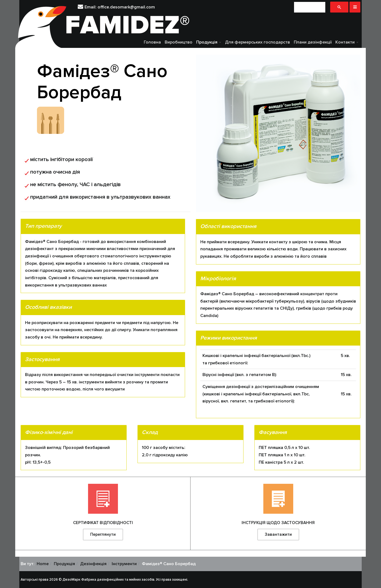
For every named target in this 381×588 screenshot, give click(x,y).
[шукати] (310, 7)
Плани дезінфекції (313, 42)
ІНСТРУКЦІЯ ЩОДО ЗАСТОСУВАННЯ (278, 523)
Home (43, 564)
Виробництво (179, 42)
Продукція (209, 42)
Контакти (347, 42)
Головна (152, 42)
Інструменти (124, 564)
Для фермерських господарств (257, 42)
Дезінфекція (93, 564)
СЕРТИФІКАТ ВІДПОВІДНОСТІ (103, 523)
